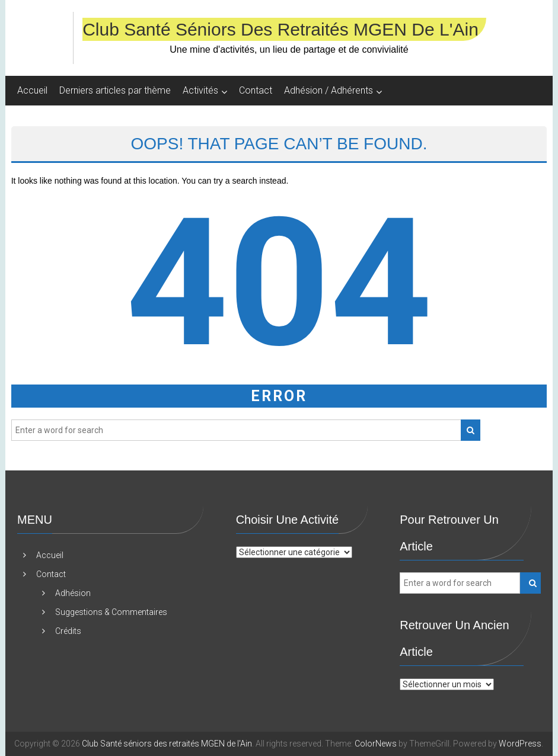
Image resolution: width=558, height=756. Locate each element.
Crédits (68, 631)
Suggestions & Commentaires (111, 612)
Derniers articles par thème (115, 90)
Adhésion (73, 593)
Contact (256, 90)
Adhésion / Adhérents (329, 90)
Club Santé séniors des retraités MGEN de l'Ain (280, 29)
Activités (200, 90)
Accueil (32, 90)
